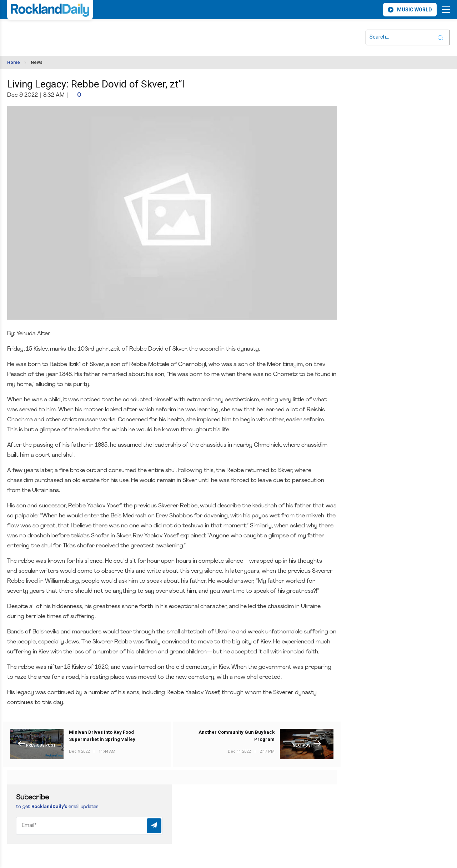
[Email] (89, 826)
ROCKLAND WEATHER (71, 33)
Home (14, 62)
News (37, 62)
